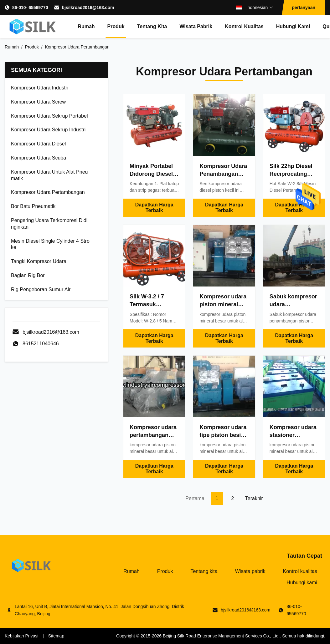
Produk (116, 26)
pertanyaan (304, 8)
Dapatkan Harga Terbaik (154, 208)
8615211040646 (41, 344)
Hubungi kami (293, 26)
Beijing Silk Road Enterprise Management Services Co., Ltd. (221, 636)
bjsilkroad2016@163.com (88, 8)
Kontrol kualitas (244, 26)
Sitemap (56, 636)
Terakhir (254, 498)
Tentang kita (152, 26)
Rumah (86, 26)
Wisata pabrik (196, 26)
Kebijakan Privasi (21, 636)
